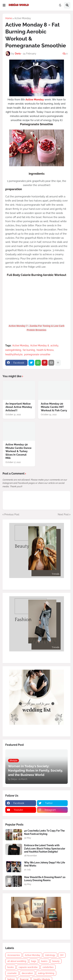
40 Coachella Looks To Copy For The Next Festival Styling (44, 832)
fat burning (29, 350)
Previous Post (12, 514)
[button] (4, 5)
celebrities (48, 967)
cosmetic (12, 973)
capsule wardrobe (28, 967)
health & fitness (45, 350)
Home (9, 18)
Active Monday (23, 18)
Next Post (63, 514)
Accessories (14, 955)
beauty (56, 961)
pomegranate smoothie (37, 354)
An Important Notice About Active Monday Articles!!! (19, 407)
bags (34, 961)
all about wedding (17, 961)
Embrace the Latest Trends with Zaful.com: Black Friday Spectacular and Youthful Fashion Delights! (45, 848)
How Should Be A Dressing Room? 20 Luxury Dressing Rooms (45, 879)
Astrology (50, 955)
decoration (27, 973)
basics (44, 961)
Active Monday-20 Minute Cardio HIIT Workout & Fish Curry (54, 407)
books (11, 967)
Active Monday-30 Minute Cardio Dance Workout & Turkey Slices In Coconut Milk (18, 451)
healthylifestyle (14, 354)
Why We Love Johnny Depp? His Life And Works (45, 864)
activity (54, 345)
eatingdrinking (13, 350)
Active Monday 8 (40, 345)
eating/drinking (46, 973)
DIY (62, 955)
